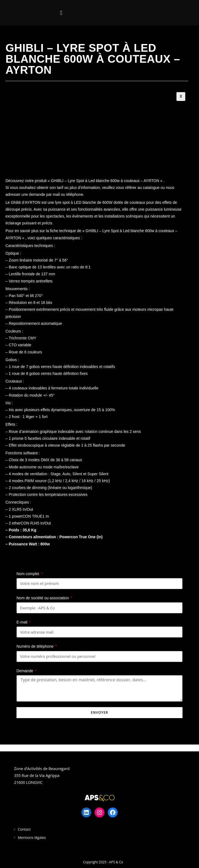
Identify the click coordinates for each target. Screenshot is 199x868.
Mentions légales (32, 837)
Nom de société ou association (43, 598)
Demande (25, 671)
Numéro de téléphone (36, 646)
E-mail (23, 622)
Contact (24, 829)
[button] (61, 13)
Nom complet (28, 574)
